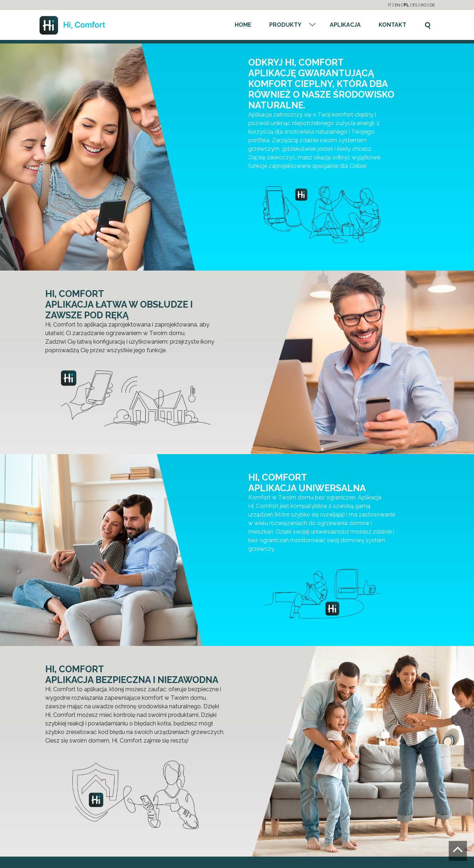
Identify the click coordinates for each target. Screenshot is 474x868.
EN (397, 5)
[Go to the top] (458, 851)
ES (415, 5)
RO (423, 5)
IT (390, 5)
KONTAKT (392, 25)
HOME (243, 25)
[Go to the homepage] (72, 25)
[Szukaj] (428, 24)
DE (432, 5)
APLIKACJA (345, 25)
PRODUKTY (285, 25)
